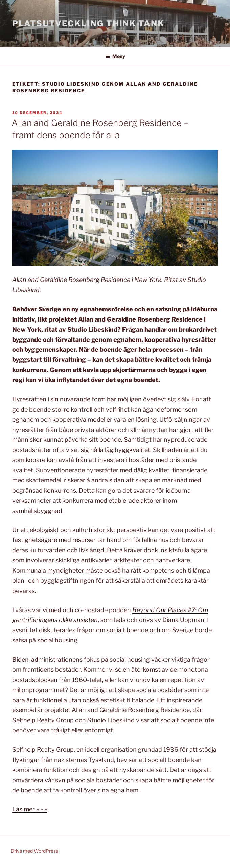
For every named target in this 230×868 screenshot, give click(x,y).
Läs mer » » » (30, 809)
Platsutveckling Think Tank (88, 24)
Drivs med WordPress (34, 851)
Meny (115, 56)
